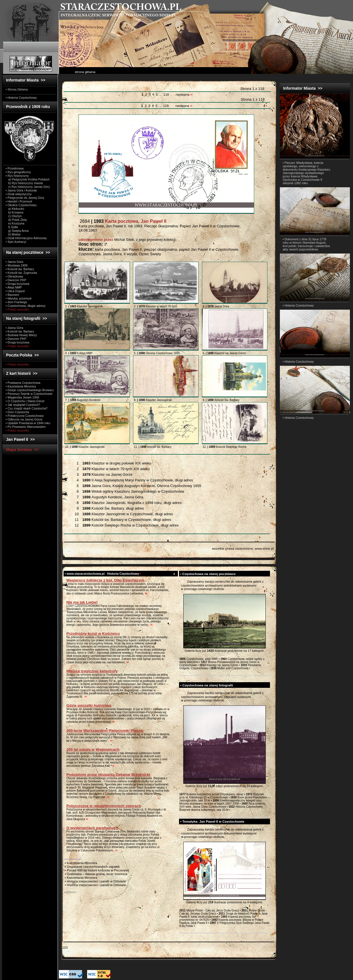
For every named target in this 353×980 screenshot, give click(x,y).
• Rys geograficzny (18, 172)
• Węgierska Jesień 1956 (22, 397)
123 (65, 947)
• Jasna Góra (14, 262)
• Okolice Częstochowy (21, 205)
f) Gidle (12, 227)
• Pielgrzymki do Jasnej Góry (25, 198)
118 (166, 94)
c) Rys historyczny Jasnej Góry (28, 187)
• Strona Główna (17, 89)
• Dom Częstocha (17, 412)
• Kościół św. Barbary (20, 269)
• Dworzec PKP (16, 280)
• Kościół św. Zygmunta (21, 273)
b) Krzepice (15, 212)
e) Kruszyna (15, 223)
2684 (122, 221)
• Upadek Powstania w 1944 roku (28, 423)
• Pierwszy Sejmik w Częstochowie (29, 394)
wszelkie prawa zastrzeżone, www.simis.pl (243, 548)
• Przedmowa (15, 168)
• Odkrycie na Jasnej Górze (24, 419)
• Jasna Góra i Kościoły (21, 190)
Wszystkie (79, 457)
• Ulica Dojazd (15, 291)
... (160, 94)
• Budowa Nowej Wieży (21, 335)
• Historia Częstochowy (21, 98)
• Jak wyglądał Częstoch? (23, 405)
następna (184, 94)
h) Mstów (13, 234)
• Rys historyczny (17, 176)
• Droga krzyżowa (18, 284)
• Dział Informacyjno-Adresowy (26, 238)
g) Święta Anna (17, 231)
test (182, 582)
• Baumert (12, 295)
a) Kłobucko (15, 209)
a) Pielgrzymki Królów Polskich (28, 179)
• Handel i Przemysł (19, 201)
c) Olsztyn (14, 216)
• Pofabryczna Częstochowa (25, 416)
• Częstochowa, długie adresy (26, 306)
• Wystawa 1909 (17, 265)
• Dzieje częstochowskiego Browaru (30, 390)
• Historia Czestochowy (298, 305)
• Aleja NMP (14, 287)
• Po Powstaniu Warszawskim (26, 427)
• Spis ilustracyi (16, 242)
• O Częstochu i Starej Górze (25, 401)
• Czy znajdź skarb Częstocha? (27, 408)
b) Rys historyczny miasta (24, 183)
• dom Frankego (16, 302)
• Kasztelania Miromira (21, 386)
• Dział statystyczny (19, 194)
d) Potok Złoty (16, 220)
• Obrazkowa (14, 276)
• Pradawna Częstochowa (23, 383)
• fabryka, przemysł (18, 298)
